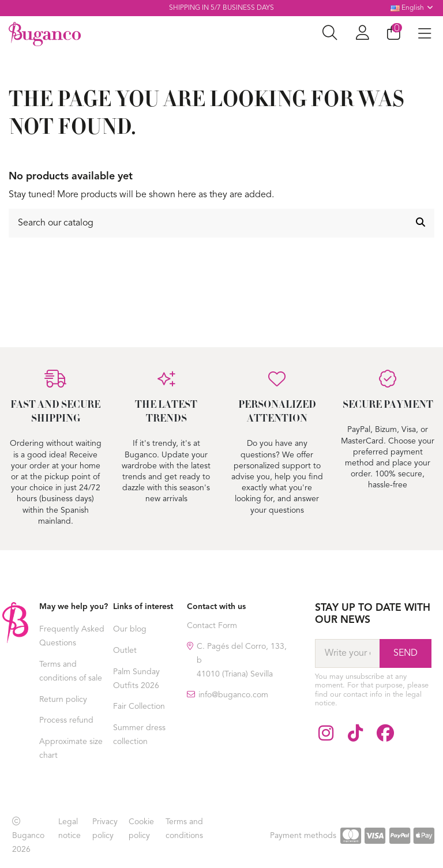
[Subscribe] (406, 653)
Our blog (130, 629)
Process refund (66, 720)
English (412, 8)
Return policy (63, 700)
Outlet (125, 651)
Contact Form (212, 626)
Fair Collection (139, 707)
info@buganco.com (233, 695)
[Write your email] (347, 653)
